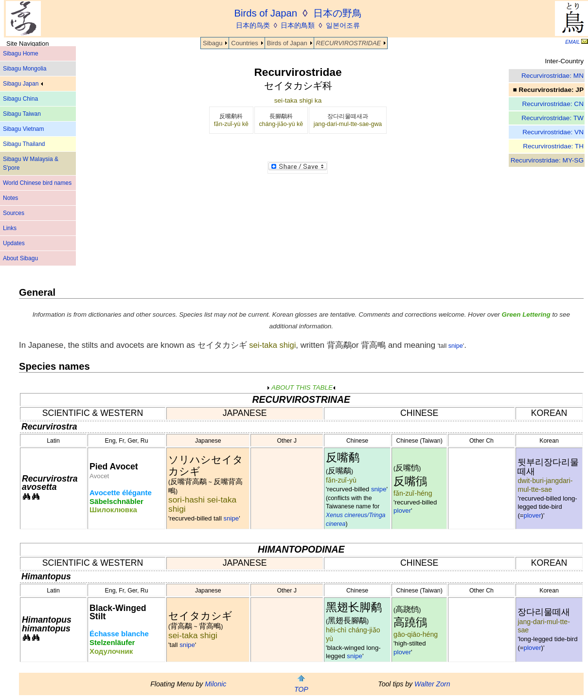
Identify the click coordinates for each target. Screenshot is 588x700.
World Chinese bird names (37, 183)
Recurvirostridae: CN (553, 104)
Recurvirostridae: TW (552, 118)
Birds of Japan (287, 43)
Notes (10, 198)
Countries (244, 43)
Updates (14, 243)
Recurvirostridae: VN (553, 132)
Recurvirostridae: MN (552, 76)
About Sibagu (20, 258)
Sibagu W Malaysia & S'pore (31, 163)
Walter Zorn (432, 684)
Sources (14, 213)
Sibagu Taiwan (22, 114)
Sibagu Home (21, 54)
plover (402, 511)
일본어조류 (343, 25)
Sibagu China (20, 99)
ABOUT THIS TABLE (301, 387)
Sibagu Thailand (24, 144)
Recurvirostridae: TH (553, 146)
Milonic (215, 684)
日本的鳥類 (298, 25)
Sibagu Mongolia (25, 69)
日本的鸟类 (253, 25)
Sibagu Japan (23, 84)
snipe (456, 346)
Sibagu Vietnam (24, 129)
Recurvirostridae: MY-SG (547, 160)
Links (10, 228)
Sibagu (213, 43)
